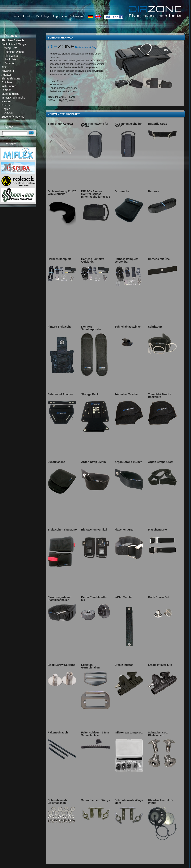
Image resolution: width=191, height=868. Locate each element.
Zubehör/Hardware (13, 117)
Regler (6, 109)
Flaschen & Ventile (13, 40)
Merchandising (11, 94)
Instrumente (9, 86)
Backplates (11, 59)
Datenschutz (77, 16)
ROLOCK (7, 113)
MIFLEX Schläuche (13, 98)
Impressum (60, 16)
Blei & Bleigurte (11, 79)
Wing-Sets (11, 48)
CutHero (7, 82)
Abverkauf (8, 71)
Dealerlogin (43, 16)
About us (28, 16)
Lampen (6, 90)
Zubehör (10, 63)
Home (16, 16)
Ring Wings (11, 56)
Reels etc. (8, 105)
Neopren (7, 101)
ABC (4, 67)
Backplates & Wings (14, 44)
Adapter (6, 75)
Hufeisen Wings (14, 52)
